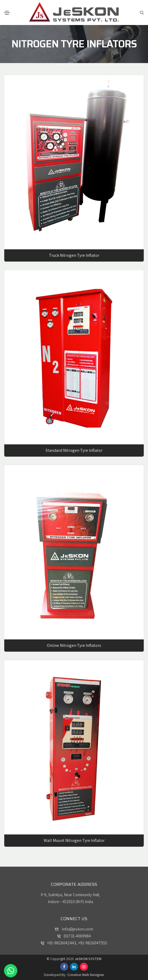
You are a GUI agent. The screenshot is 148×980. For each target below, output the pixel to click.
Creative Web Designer (86, 975)
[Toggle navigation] (7, 13)
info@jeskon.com (77, 929)
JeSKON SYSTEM (88, 959)
